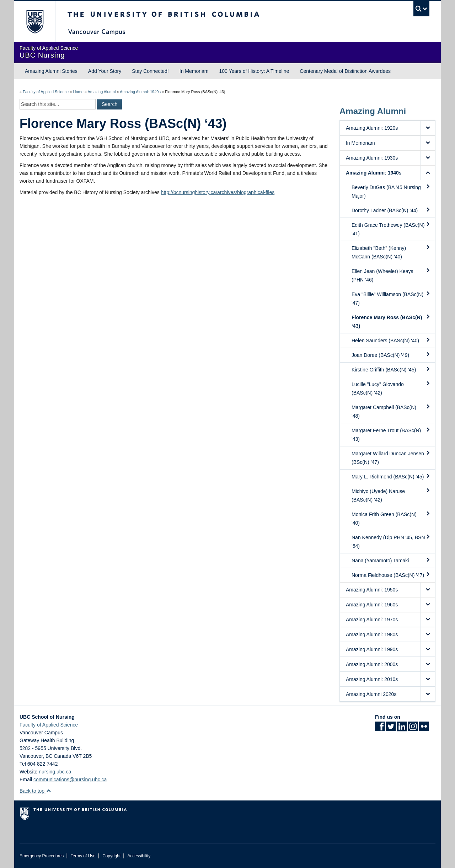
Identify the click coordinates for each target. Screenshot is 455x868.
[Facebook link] (380, 729)
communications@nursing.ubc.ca (70, 779)
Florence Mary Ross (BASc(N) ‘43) (391, 321)
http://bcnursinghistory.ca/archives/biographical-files (218, 192)
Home (78, 92)
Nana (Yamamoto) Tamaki (391, 560)
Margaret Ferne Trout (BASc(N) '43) (391, 434)
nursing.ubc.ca (55, 772)
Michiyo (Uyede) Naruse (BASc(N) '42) (391, 495)
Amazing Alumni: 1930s (372, 158)
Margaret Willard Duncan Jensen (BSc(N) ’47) (391, 457)
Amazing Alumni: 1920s (372, 128)
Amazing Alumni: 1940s (140, 92)
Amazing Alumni (101, 92)
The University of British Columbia (35, 22)
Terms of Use (83, 856)
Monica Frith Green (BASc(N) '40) (391, 518)
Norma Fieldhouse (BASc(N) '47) (391, 575)
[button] (428, 128)
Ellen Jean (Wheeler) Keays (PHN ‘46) (391, 275)
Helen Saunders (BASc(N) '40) (391, 340)
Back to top (35, 791)
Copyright (111, 856)
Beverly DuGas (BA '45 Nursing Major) (391, 191)
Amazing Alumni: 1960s (372, 605)
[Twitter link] (391, 729)
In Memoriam (194, 71)
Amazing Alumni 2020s (371, 694)
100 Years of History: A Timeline (254, 71)
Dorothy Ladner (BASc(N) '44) (391, 210)
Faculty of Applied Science (46, 92)
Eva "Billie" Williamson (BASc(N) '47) (391, 298)
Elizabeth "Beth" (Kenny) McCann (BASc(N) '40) (391, 252)
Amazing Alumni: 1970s (372, 620)
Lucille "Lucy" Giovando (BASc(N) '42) (391, 388)
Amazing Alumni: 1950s (372, 590)
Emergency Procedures (42, 856)
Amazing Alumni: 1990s (372, 649)
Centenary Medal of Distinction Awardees (345, 71)
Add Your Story (105, 71)
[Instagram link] (413, 729)
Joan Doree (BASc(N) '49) (391, 355)
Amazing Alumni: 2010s (372, 679)
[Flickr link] (424, 729)
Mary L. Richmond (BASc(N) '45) (391, 476)
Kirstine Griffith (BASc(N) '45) (391, 369)
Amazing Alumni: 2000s (372, 664)
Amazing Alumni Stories (51, 71)
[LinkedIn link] (402, 729)
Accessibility (139, 856)
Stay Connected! (150, 71)
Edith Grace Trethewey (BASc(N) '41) (391, 229)
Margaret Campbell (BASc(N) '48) (391, 411)
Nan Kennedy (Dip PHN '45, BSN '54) (391, 541)
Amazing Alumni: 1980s (372, 634)
